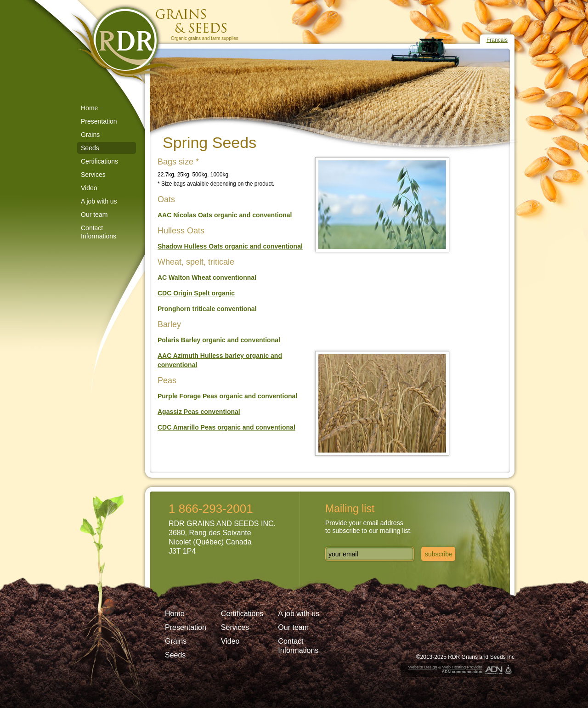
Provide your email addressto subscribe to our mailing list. (368, 527)
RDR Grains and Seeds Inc (481, 657)
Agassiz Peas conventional (199, 412)
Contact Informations (99, 232)
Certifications (99, 161)
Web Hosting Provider (462, 667)
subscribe (439, 554)
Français (497, 40)
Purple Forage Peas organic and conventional (227, 396)
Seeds (90, 148)
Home (89, 108)
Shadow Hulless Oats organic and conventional (230, 246)
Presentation (99, 121)
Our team (94, 215)
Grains (90, 135)
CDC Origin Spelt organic (196, 293)
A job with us (99, 201)
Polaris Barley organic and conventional (219, 340)
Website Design (423, 667)
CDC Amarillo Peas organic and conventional (226, 427)
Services (93, 175)
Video (89, 188)
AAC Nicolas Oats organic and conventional (225, 215)
